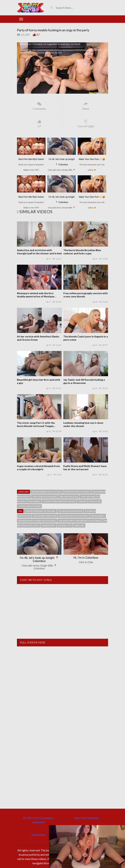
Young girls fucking (29, 506)
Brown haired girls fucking (47, 492)
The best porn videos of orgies (59, 501)
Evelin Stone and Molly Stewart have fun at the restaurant (85, 468)
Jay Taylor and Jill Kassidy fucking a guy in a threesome (84, 381)
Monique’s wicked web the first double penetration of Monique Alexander (36, 296)
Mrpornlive (38, 835)
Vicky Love (95, 501)
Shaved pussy (49, 526)
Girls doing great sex (44, 516)
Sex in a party (98, 516)
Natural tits (65, 526)
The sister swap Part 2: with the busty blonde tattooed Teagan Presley (36, 426)
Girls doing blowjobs (44, 497)
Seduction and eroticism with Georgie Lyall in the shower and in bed (39, 252)
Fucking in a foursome (70, 511)
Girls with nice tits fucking (73, 516)
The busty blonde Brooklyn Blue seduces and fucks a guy (82, 252)
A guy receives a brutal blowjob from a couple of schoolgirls (38, 468)
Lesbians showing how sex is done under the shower (83, 424)
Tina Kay (82, 501)
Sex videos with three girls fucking (37, 521)
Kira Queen (34, 501)
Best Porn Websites (87, 818)
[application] (62, 68)
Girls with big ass (68, 497)
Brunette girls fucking (77, 492)
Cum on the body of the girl (40, 511)
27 (38, 35)
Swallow (79, 526)
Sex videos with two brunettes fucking (80, 521)
